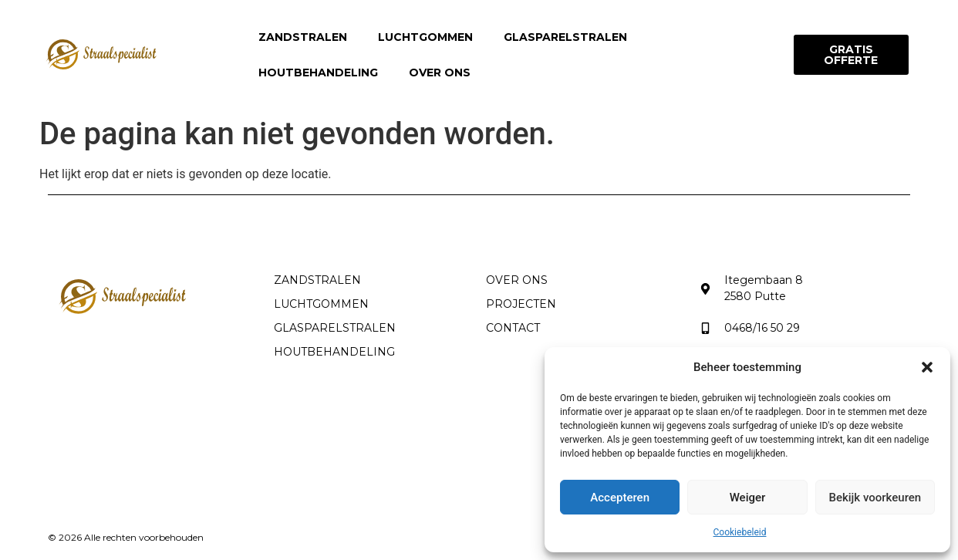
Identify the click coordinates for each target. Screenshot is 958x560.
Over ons (440, 73)
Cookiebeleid (740, 532)
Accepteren (620, 498)
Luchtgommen (425, 37)
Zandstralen (303, 37)
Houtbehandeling (318, 73)
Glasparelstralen (565, 37)
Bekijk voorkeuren (875, 498)
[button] (927, 367)
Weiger (748, 498)
